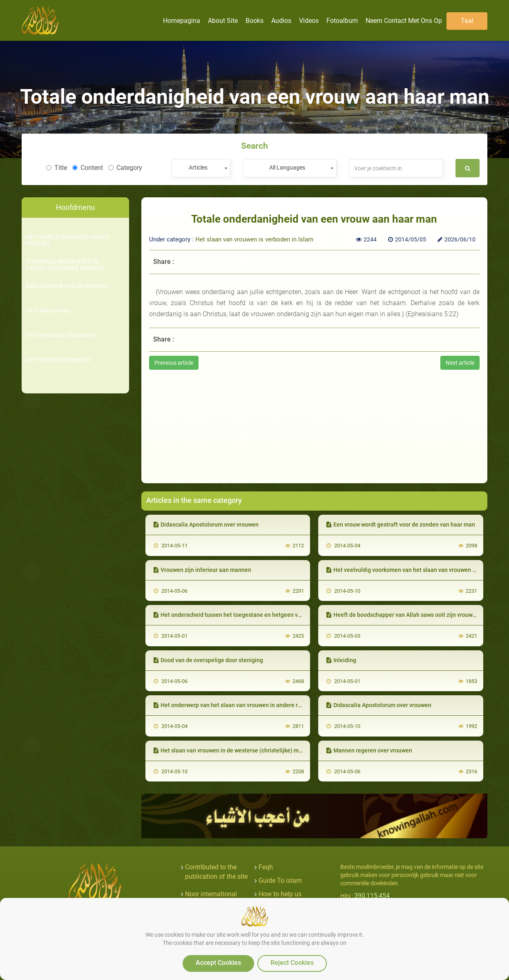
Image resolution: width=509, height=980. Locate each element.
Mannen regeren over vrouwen (369, 750)
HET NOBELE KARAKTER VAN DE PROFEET (68, 240)
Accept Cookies (218, 963)
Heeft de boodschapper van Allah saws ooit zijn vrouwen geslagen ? (417, 615)
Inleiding (341, 660)
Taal (467, 21)
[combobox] (201, 168)
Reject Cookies (292, 963)
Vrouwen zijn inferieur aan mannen (202, 570)
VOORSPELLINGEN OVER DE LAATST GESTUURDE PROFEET (65, 265)
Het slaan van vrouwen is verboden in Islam (254, 239)
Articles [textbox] (198, 167)
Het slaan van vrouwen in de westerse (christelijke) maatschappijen (245, 750)
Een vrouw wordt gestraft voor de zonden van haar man (401, 525)
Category (125, 168)
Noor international (211, 894)
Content (88, 168)
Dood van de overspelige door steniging (208, 660)
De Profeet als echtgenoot (58, 360)
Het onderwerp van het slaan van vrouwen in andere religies (234, 705)
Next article (460, 363)
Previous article (174, 363)
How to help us (280, 894)
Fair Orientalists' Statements (61, 335)
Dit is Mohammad (48, 311)
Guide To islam (280, 881)
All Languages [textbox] (287, 167)
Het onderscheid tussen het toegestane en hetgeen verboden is (239, 615)
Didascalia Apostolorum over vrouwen (206, 525)
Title (57, 168)
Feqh (266, 867)
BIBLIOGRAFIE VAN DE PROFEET (68, 286)
